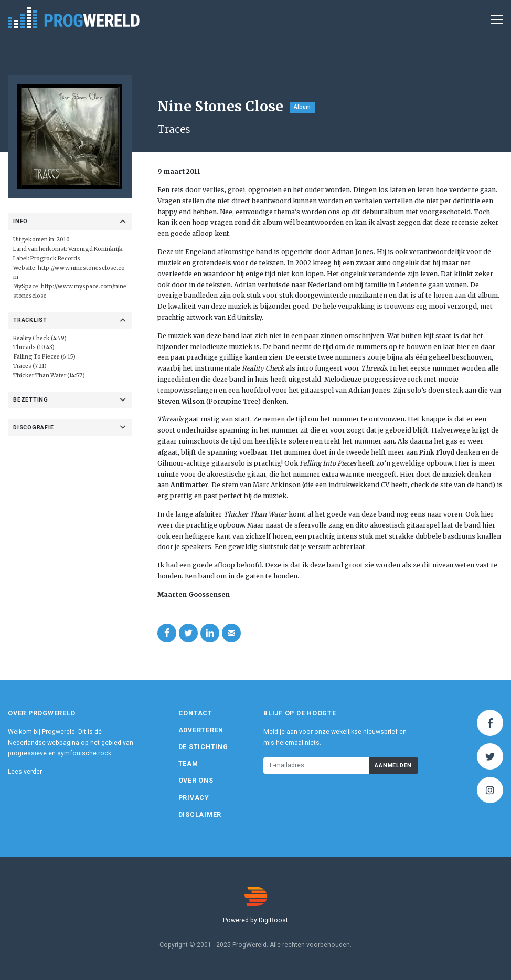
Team (188, 764)
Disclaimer (200, 815)
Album (302, 107)
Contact (195, 713)
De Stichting (203, 747)
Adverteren (201, 730)
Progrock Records (55, 259)
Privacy (194, 798)
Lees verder (25, 772)
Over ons (196, 781)
